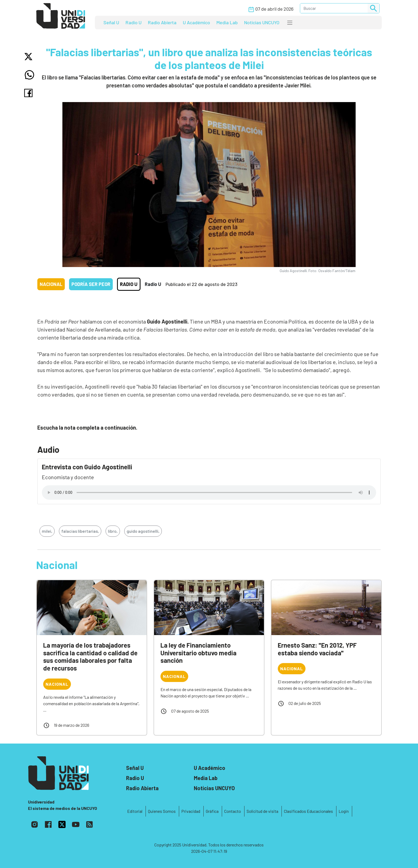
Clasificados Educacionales (308, 811)
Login (344, 811)
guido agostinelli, (143, 531)
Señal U (111, 22)
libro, (113, 531)
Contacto (233, 811)
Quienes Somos (162, 811)
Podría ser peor (91, 284)
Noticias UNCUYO (262, 22)
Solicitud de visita (262, 811)
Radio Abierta (162, 22)
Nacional (51, 284)
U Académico (196, 22)
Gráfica (212, 811)
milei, (47, 531)
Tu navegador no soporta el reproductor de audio (209, 492)
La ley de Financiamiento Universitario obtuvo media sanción (198, 653)
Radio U (134, 22)
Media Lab (227, 22)
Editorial (135, 811)
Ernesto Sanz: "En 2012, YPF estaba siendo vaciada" (317, 649)
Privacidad (191, 811)
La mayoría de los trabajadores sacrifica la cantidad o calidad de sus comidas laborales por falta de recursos (90, 657)
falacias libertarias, (80, 531)
